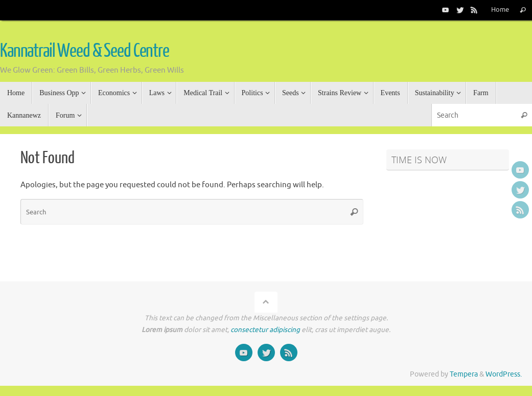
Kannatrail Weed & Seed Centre (85, 51)
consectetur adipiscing (265, 330)
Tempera (464, 374)
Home (500, 10)
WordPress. (504, 374)
